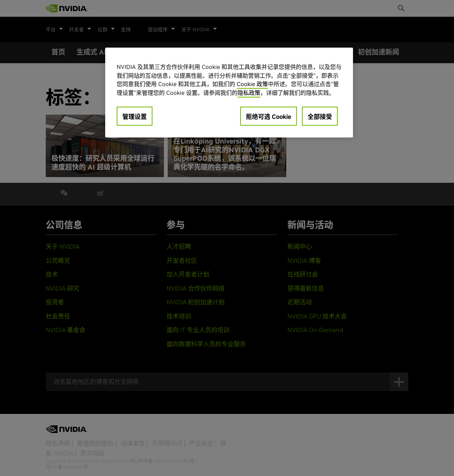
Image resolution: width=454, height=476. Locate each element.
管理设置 (135, 117)
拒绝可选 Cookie (269, 117)
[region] (229, 93)
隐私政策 (249, 93)
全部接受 (320, 117)
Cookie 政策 (252, 84)
